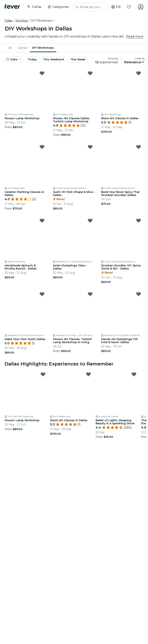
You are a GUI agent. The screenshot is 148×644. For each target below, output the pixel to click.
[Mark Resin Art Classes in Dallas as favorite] (139, 73)
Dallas (9, 21)
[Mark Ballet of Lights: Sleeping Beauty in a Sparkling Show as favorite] (134, 374)
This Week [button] (78, 59)
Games (23, 48)
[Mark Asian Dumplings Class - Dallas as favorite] (90, 221)
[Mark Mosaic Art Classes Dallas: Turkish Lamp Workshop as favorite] (90, 73)
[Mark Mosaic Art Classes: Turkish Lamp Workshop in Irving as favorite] (90, 294)
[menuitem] (11, 48)
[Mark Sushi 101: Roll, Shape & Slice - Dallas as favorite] (90, 147)
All (10, 48)
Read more (135, 36)
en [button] (116, 7)
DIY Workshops (43, 48)
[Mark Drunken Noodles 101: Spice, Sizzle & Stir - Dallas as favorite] (139, 221)
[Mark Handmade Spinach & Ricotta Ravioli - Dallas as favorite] (42, 221)
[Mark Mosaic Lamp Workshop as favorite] (42, 73)
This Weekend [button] (53, 59)
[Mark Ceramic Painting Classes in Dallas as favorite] (42, 147)
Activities (22, 21)
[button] (43, 21)
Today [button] (32, 59)
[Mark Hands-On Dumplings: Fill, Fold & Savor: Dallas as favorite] (139, 294)
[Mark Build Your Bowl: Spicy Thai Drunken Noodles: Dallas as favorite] (139, 147)
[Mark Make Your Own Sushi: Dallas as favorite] (42, 294)
